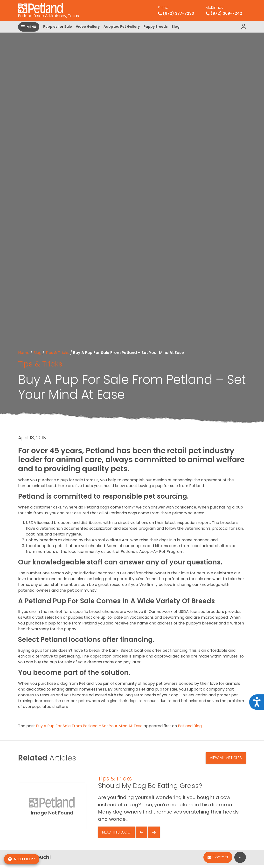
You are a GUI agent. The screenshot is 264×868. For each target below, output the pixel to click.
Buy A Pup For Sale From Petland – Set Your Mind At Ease (89, 726)
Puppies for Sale (58, 27)
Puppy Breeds (156, 27)
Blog (176, 27)
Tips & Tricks (57, 353)
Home (24, 353)
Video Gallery (88, 27)
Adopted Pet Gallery (122, 27)
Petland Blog (190, 726)
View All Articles (226, 758)
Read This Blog (116, 832)
